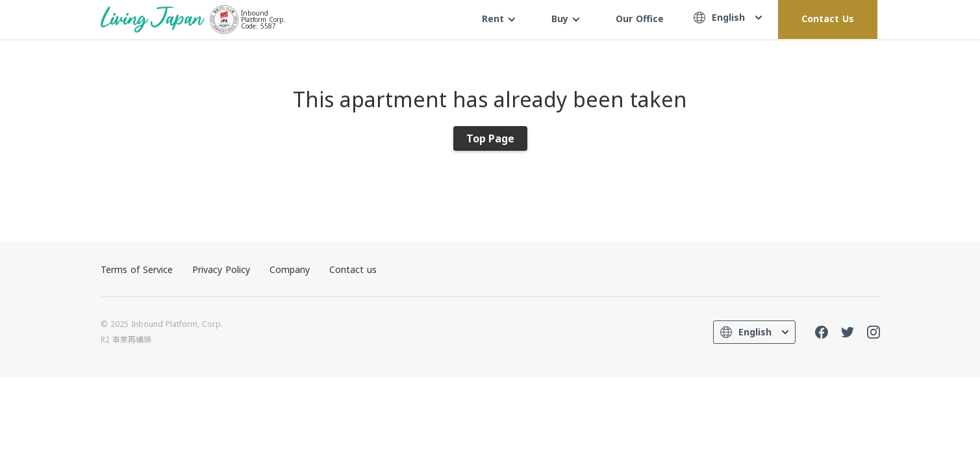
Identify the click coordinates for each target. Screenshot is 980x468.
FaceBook (822, 332)
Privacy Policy (221, 269)
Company (290, 269)
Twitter (848, 332)
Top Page (490, 138)
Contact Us (828, 19)
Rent (498, 19)
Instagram (873, 332)
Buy (565, 19)
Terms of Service (137, 269)
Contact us (353, 269)
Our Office (640, 19)
